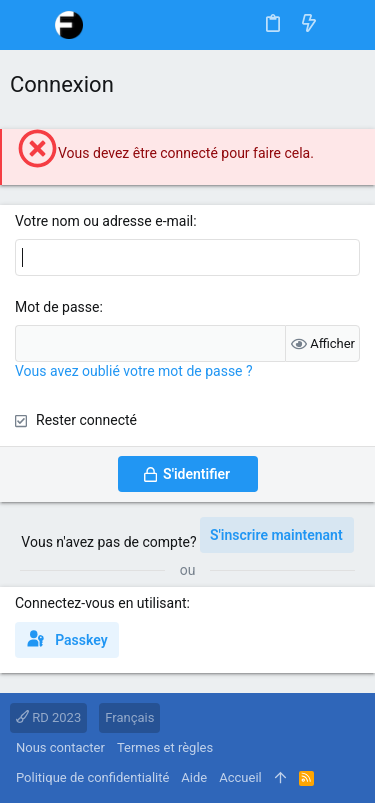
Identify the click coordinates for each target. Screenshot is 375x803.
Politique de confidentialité (92, 777)
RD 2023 (48, 717)
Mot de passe (57, 307)
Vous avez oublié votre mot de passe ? (134, 371)
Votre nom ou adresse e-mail (104, 221)
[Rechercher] (345, 24)
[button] (30, 25)
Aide (194, 777)
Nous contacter (60, 747)
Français (129, 717)
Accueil (240, 777)
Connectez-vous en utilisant (101, 603)
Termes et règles (165, 747)
